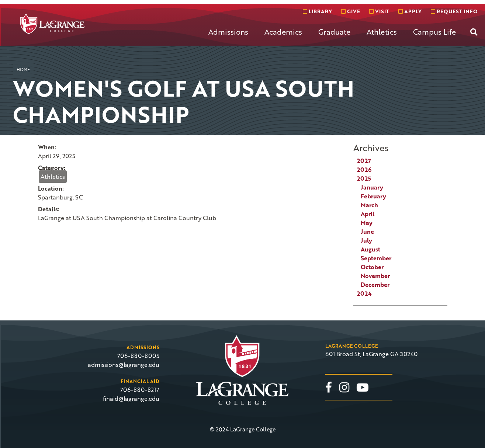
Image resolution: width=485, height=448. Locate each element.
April (368, 214)
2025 (364, 178)
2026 (364, 170)
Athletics (382, 32)
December (375, 285)
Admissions (228, 32)
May (367, 223)
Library (317, 11)
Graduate (334, 32)
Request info (454, 11)
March (369, 205)
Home (23, 69)
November (375, 276)
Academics (283, 32)
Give (351, 11)
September (376, 258)
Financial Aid (140, 381)
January (372, 187)
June (367, 232)
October (372, 267)
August (370, 249)
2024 (364, 294)
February (373, 196)
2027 (364, 161)
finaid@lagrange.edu (131, 399)
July (366, 240)
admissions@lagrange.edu (124, 365)
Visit (379, 11)
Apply (410, 11)
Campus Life (434, 32)
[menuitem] (228, 38)
